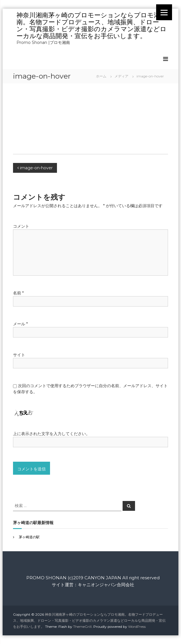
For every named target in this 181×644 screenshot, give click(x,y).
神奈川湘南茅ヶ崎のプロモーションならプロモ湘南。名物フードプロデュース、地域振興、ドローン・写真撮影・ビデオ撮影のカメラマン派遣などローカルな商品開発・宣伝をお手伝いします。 (92, 26)
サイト (19, 355)
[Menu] (164, 12)
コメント (21, 226)
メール (20, 324)
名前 (18, 293)
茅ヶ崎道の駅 (29, 537)
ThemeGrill (82, 627)
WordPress (137, 627)
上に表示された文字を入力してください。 (51, 434)
